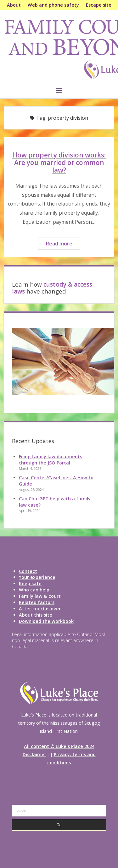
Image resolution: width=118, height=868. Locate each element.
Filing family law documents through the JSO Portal (51, 460)
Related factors (37, 602)
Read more (63, 244)
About (14, 5)
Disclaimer (34, 754)
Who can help (34, 590)
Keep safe (30, 583)
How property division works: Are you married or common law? (59, 162)
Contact (28, 571)
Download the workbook (46, 621)
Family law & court (40, 596)
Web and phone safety (53, 5)
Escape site (99, 5)
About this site (36, 615)
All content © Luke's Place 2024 (59, 746)
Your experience (37, 577)
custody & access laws (52, 288)
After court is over (40, 609)
